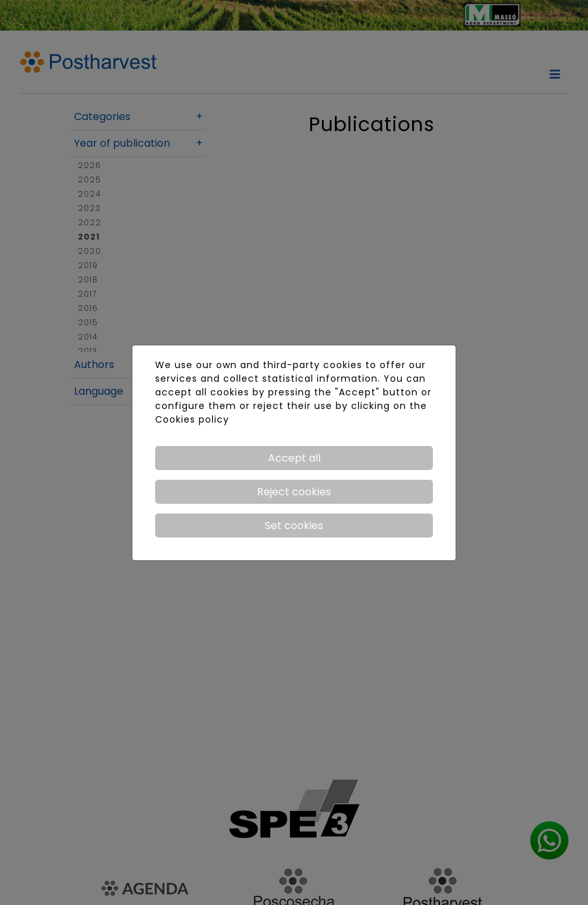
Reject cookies (294, 492)
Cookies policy (192, 419)
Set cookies (294, 526)
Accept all (294, 458)
